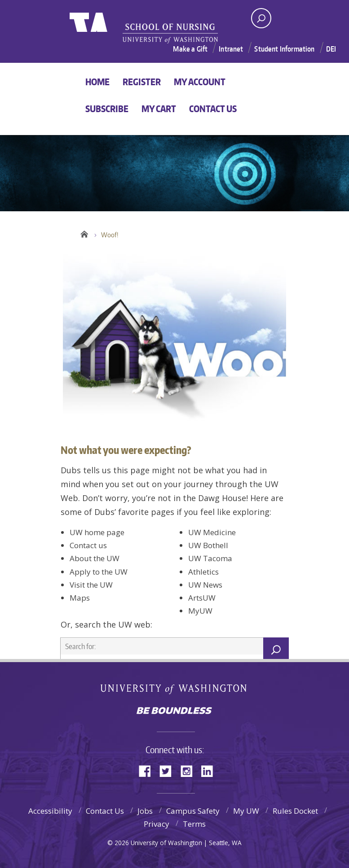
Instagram (190, 770)
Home (97, 82)
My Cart (159, 109)
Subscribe (107, 109)
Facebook (148, 770)
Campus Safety (193, 811)
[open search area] (261, 18)
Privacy (157, 824)
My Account (200, 82)
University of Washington (106, 31)
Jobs (145, 811)
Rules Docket (295, 811)
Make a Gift (190, 49)
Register (142, 82)
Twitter (169, 770)
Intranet (231, 49)
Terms (194, 824)
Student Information (284, 49)
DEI (331, 49)
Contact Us (213, 109)
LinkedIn (210, 770)
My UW (246, 811)
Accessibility (50, 811)
